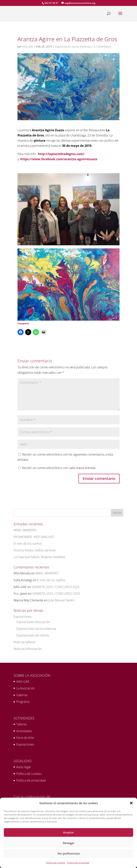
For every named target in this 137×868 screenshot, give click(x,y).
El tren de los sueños (28, 544)
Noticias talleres (24, 642)
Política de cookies (56, 863)
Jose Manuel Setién (61, 600)
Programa (23, 702)
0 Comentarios (102, 46)
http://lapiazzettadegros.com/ (61, 154)
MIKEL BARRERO (25, 530)
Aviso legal (23, 767)
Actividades (24, 731)
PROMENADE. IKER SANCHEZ (34, 537)
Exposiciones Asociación (33, 622)
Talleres (22, 724)
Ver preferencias (69, 853)
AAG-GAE (28, 46)
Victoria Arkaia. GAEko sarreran (35, 550)
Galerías (22, 695)
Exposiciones (23, 617)
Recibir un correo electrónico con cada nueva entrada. (59, 468)
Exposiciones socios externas (73, 46)
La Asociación (26, 688)
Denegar (69, 843)
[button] (131, 803)
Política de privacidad (78, 863)
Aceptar (68, 832)
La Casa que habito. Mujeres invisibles (39, 557)
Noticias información (28, 649)
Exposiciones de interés (33, 635)
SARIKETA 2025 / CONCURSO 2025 (56, 587)
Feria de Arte (25, 738)
